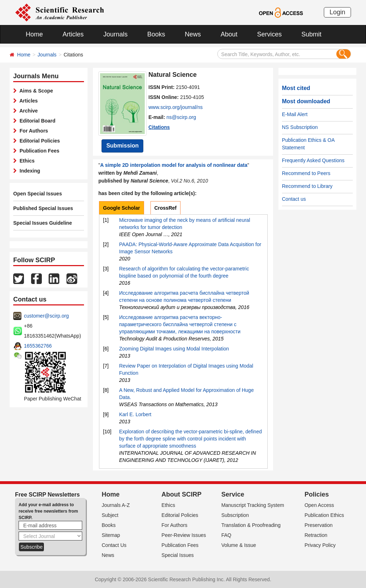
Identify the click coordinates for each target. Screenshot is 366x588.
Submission (122, 146)
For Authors (32, 131)
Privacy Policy (320, 545)
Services (269, 34)
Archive (27, 111)
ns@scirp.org (181, 117)
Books (156, 34)
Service (233, 494)
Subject (110, 515)
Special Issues (178, 555)
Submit (311, 34)
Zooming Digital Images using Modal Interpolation (174, 349)
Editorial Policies (38, 141)
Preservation (319, 525)
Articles (73, 34)
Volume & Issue (239, 545)
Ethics (26, 161)
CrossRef (165, 208)
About (229, 34)
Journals (115, 34)
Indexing (28, 171)
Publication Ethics (324, 515)
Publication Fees (38, 151)
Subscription (235, 515)
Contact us (294, 199)
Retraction (316, 535)
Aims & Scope (35, 91)
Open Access (319, 505)
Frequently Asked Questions (313, 160)
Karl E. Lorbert (135, 414)
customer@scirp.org (46, 316)
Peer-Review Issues (184, 535)
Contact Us (114, 545)
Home (34, 34)
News (193, 34)
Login (337, 12)
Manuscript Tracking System (253, 505)
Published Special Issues (43, 208)
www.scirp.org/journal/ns (175, 107)
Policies (317, 494)
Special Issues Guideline (43, 223)
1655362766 (38, 346)
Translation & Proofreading (251, 525)
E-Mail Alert (295, 114)
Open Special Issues (38, 194)
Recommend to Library (307, 186)
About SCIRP (182, 494)
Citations (159, 127)
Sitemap (111, 535)
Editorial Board (36, 121)
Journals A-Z (116, 505)
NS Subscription (300, 127)
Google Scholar (121, 208)
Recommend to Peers (306, 173)
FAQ (226, 535)
